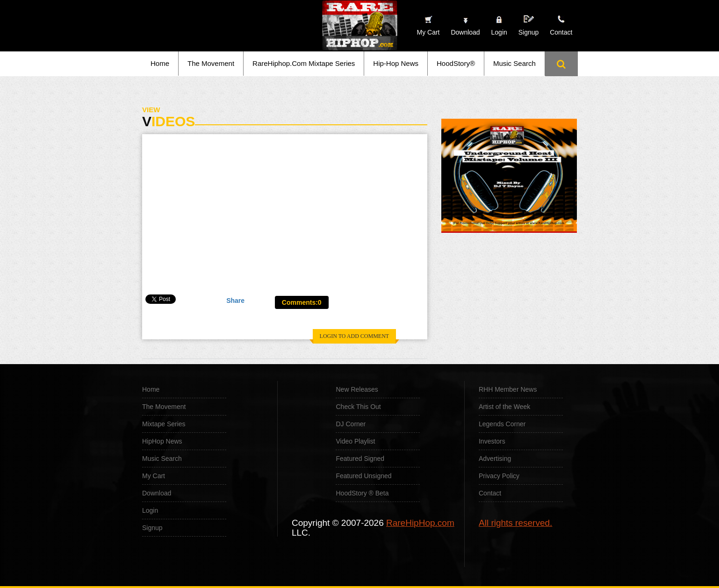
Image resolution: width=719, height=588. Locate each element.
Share (235, 301)
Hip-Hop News (396, 63)
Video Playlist (355, 441)
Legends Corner (502, 424)
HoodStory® (456, 63)
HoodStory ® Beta (362, 493)
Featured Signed (360, 459)
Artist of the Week (504, 407)
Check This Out (358, 407)
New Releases (357, 389)
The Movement (211, 63)
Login (499, 32)
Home (160, 63)
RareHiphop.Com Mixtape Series (304, 63)
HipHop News (162, 441)
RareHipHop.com (420, 523)
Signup (529, 25)
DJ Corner (351, 424)
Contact (490, 493)
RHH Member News (508, 389)
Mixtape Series (164, 424)
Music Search (514, 63)
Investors (492, 441)
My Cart (154, 476)
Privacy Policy (499, 476)
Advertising (495, 459)
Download (157, 493)
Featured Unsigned (363, 476)
